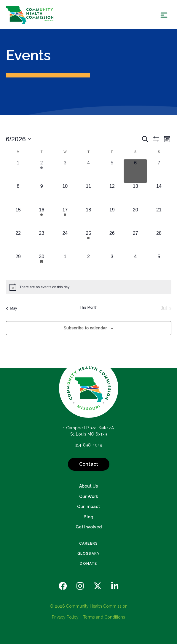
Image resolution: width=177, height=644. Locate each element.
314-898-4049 (88, 445)
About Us (88, 486)
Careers (88, 543)
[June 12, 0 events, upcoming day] (112, 194)
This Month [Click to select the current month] (88, 308)
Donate (88, 564)
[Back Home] (30, 15)
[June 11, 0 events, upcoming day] (88, 194)
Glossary (89, 554)
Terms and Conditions (104, 617)
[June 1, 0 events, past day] (18, 171)
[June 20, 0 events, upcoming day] (135, 218)
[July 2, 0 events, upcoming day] (88, 265)
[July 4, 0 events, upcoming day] (135, 265)
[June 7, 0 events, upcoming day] (159, 171)
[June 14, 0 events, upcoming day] (159, 194)
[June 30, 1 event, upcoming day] (42, 265)
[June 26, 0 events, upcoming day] (112, 241)
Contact (89, 464)
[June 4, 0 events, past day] (88, 171)
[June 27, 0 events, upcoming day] (135, 241)
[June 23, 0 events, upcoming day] (42, 241)
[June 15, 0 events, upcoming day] (18, 218)
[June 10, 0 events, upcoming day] (65, 194)
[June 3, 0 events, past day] (65, 171)
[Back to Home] (89, 388)
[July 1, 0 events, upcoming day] (65, 265)
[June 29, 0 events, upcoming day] (18, 265)
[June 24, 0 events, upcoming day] (65, 241)
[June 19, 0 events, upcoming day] (112, 218)
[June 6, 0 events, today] (135, 171)
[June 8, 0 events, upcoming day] (18, 194)
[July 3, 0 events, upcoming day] (112, 265)
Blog (88, 517)
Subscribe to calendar (85, 328)
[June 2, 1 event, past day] (42, 171)
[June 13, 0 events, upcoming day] (135, 194)
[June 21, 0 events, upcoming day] (159, 218)
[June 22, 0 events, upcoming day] (18, 241)
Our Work (89, 496)
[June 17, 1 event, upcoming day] (65, 218)
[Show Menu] (164, 15)
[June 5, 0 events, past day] (112, 171)
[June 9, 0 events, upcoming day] (42, 194)
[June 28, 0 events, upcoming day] (159, 241)
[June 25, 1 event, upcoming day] (88, 241)
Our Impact (88, 507)
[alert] (89, 287)
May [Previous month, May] (12, 308)
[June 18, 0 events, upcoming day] (88, 218)
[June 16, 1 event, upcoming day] (42, 218)
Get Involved (89, 527)
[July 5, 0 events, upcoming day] (159, 265)
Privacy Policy (65, 617)
